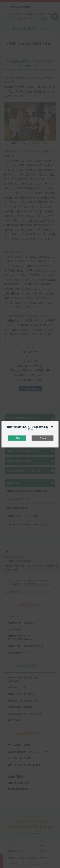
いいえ (43, 438)
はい (17, 438)
